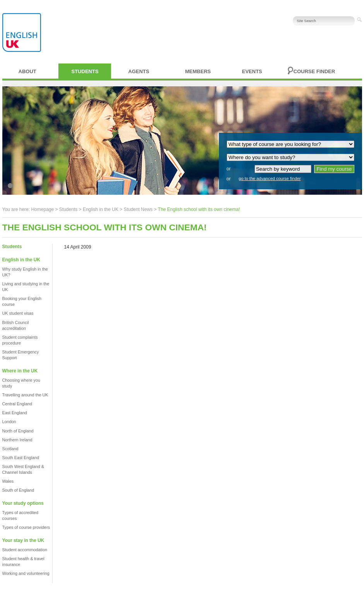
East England (15, 413)
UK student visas (18, 313)
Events (252, 71)
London (9, 422)
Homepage (42, 209)
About (27, 71)
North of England (18, 431)
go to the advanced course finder (270, 178)
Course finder (314, 71)
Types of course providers (26, 527)
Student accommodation (25, 550)
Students (85, 71)
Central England (17, 404)
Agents (139, 71)
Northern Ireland (17, 440)
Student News (138, 209)
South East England (21, 458)
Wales (8, 481)
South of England (18, 490)
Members (198, 71)
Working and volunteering (26, 573)
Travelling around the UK (25, 395)
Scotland (10, 449)
